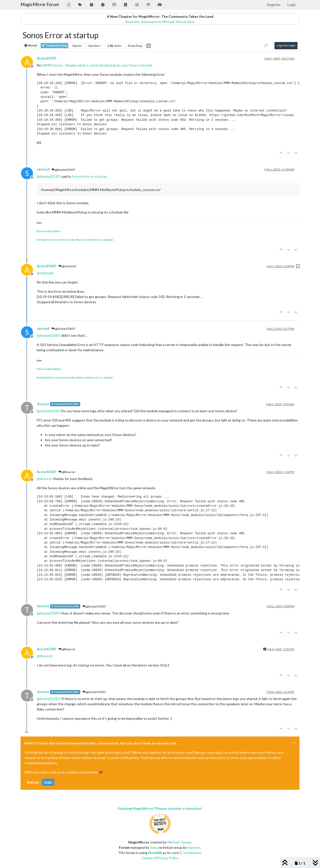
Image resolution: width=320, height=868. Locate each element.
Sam (153, 847)
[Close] (294, 743)
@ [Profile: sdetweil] (45, 273)
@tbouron (67, 472)
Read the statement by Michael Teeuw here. (160, 22)
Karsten (194, 847)
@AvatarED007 (63, 170)
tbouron (43, 404)
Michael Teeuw (179, 842)
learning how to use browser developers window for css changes (75, 240)
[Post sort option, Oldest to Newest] (266, 45)
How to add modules (49, 231)
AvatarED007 (46, 58)
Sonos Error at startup (89, 176)
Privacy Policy (168, 858)
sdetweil (43, 169)
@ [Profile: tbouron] (45, 479)
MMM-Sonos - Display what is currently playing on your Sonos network (98, 65)
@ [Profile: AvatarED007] (49, 176)
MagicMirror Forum (40, 4)
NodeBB (155, 853)
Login (48, 782)
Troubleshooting (54, 46)
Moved (31, 46)
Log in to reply (286, 45)
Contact (148, 858)
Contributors (192, 853)
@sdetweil (67, 266)
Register (33, 782)
